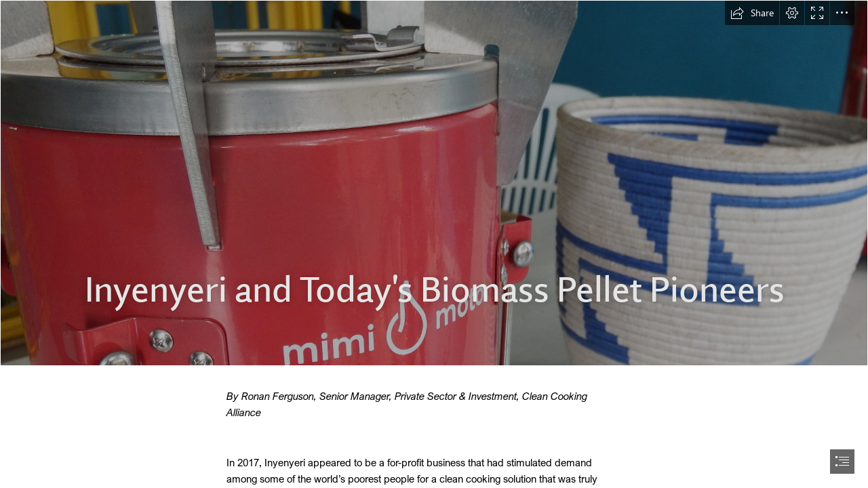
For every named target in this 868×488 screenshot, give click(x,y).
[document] (434, 244)
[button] (752, 13)
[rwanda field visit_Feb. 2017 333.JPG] (434, 183)
